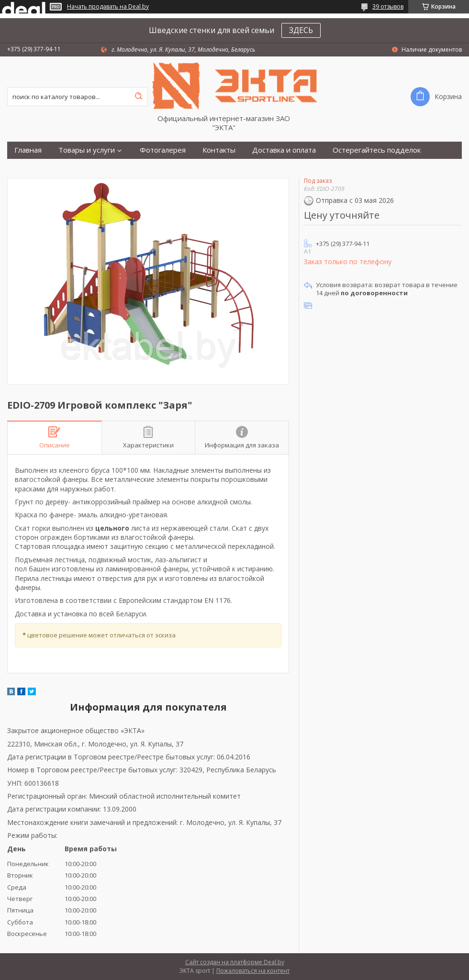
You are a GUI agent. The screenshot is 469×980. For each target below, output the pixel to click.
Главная (28, 150)
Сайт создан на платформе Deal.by (235, 962)
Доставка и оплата (284, 150)
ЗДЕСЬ (301, 30)
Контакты (219, 150)
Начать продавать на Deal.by (108, 7)
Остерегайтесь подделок (377, 150)
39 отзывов (388, 6)
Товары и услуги (87, 150)
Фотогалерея (163, 150)
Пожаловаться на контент (253, 971)
